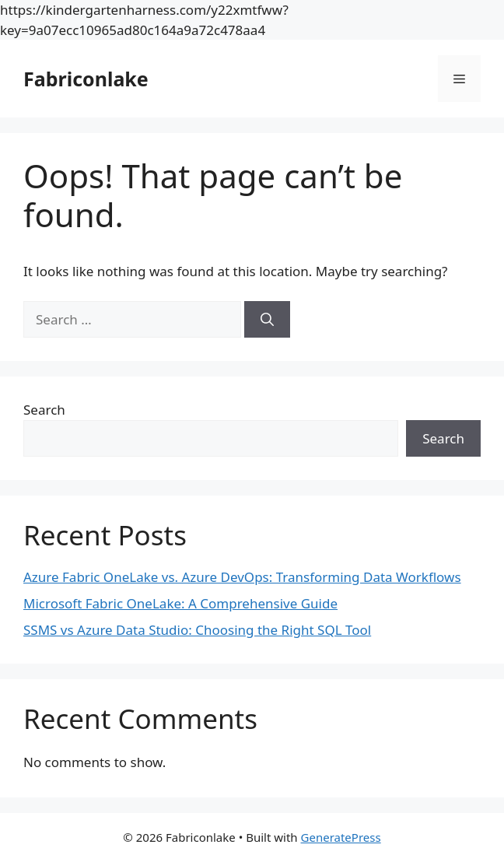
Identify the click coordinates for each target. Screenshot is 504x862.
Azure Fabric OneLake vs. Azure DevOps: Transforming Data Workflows (242, 577)
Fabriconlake (86, 79)
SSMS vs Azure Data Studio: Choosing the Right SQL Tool (197, 630)
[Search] (267, 320)
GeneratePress (341, 837)
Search (44, 410)
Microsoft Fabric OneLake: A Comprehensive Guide (180, 603)
